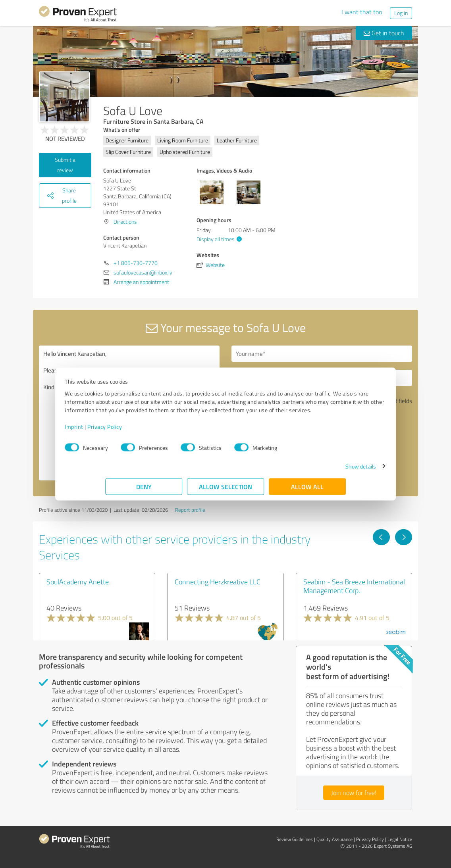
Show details (320, 470)
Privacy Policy (145, 431)
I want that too (362, 12)
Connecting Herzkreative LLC (218, 582)
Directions (125, 222)
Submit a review (65, 165)
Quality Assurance (334, 839)
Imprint (115, 431)
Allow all (307, 491)
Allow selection (225, 491)
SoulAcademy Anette (78, 582)
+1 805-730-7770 (136, 263)
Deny (144, 491)
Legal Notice (400, 839)
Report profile (190, 510)
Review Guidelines (295, 839)
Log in (401, 13)
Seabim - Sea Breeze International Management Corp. (354, 586)
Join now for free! (354, 793)
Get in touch (384, 33)
